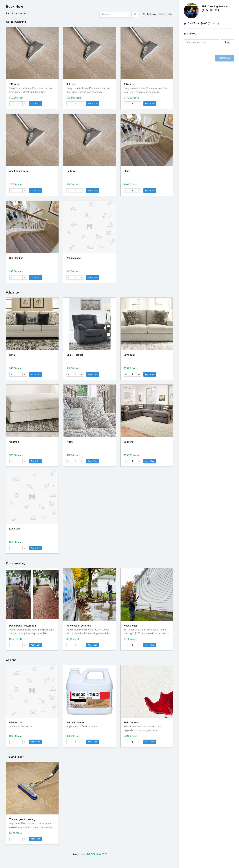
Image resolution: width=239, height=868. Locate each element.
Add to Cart (36, 104)
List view (166, 14)
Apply (228, 42)
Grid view (150, 14)
